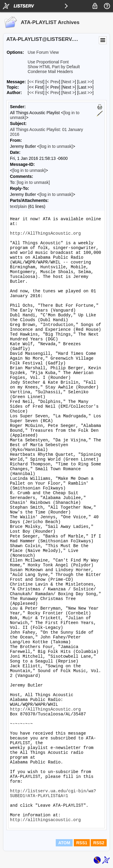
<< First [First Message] (36, 82)
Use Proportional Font (48, 62)
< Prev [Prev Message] (53, 82)
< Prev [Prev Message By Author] (53, 93)
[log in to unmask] (56, 146)
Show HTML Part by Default (54, 67)
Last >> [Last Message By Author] (85, 93)
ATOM (64, 843)
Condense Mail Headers (50, 72)
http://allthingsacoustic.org (45, 820)
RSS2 (99, 843)
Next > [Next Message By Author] (69, 93)
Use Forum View (43, 52)
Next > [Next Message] (69, 82)
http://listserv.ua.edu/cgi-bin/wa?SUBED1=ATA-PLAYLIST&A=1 (53, 793)
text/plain (18, 206)
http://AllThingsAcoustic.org (45, 233)
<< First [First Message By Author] (36, 93)
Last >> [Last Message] (85, 82)
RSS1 (82, 843)
